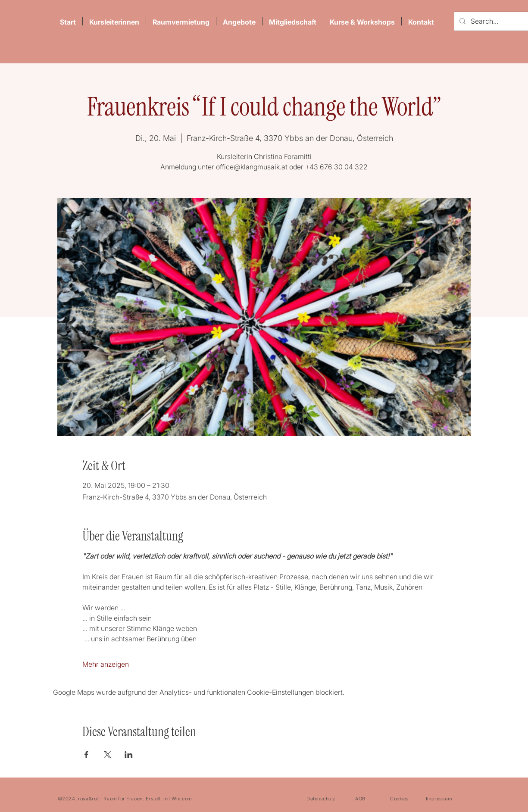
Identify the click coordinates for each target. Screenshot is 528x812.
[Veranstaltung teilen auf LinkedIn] (129, 755)
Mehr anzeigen (106, 664)
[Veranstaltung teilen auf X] (108, 755)
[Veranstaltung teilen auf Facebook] (86, 755)
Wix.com (182, 799)
